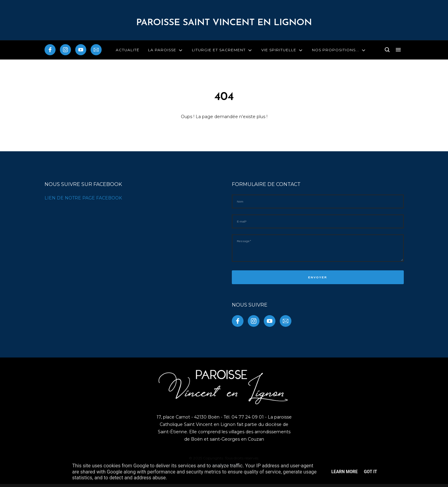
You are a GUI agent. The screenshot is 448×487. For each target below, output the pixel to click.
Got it (370, 472)
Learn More (345, 472)
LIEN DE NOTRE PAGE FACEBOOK (83, 198)
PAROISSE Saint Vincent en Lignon (224, 23)
